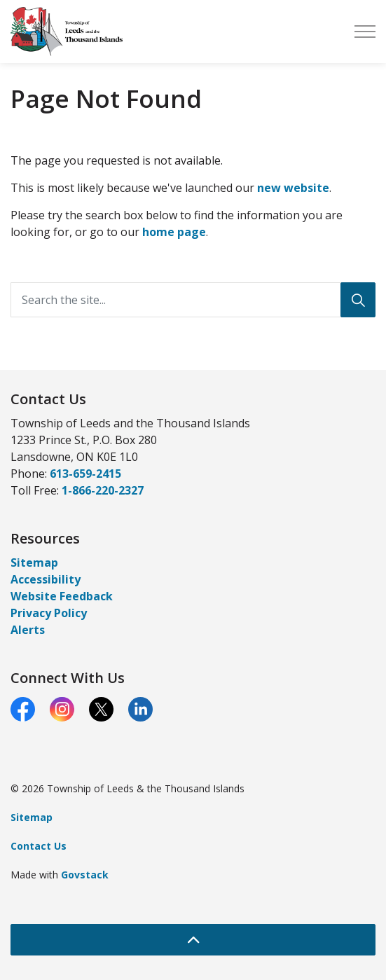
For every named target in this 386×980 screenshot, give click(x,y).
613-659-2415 (85, 474)
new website (293, 188)
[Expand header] (365, 32)
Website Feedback (62, 596)
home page (174, 232)
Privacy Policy (49, 613)
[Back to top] (193, 940)
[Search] (358, 300)
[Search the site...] (193, 300)
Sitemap (34, 563)
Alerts (28, 630)
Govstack (85, 875)
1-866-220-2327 (103, 490)
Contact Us (39, 846)
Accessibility (46, 579)
